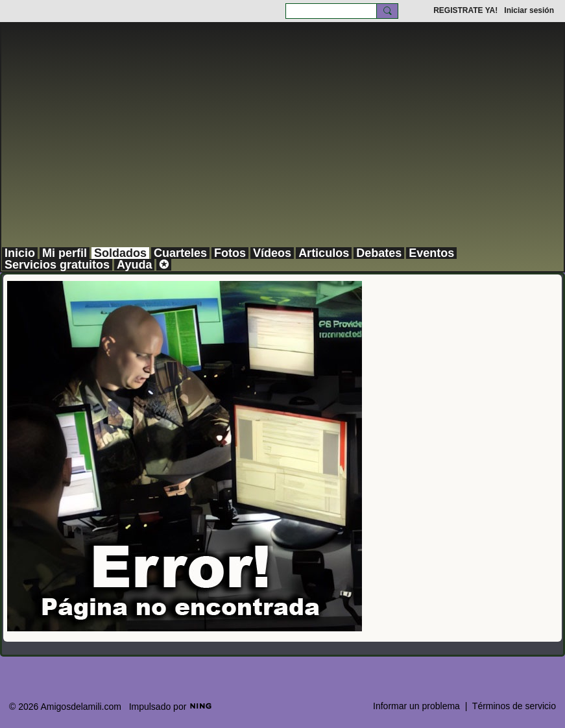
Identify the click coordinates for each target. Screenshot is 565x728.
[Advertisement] (282, 149)
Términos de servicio (514, 706)
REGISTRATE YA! (465, 10)
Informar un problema (416, 706)
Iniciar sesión (529, 10)
